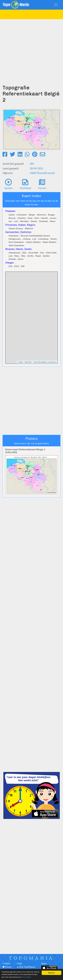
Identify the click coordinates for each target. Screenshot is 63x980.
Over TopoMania (27, 967)
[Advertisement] (32, 51)
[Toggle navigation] (56, 5)
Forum (7, 967)
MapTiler (28, 362)
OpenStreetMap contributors (45, 362)
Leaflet (20, 362)
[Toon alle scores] (46, 173)
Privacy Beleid (26, 977)
